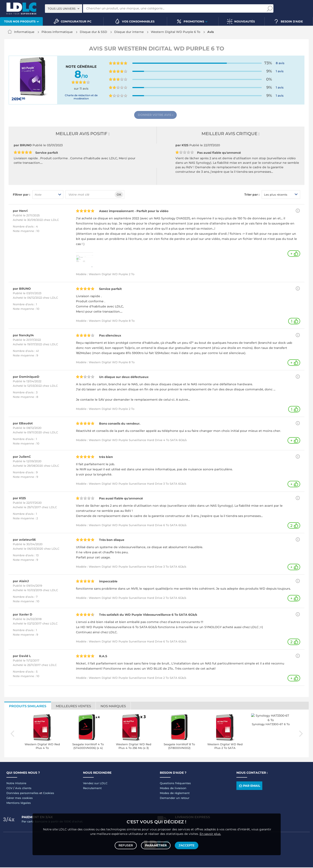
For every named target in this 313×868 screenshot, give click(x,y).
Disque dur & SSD (93, 32)
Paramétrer (156, 845)
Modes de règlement (175, 794)
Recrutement (92, 789)
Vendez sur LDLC (95, 784)
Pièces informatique (57, 32)
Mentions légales (19, 803)
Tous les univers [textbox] (62, 9)
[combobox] (64, 9)
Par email (249, 786)
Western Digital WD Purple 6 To (176, 32)
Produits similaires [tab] (28, 707)
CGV (9, 789)
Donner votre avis (156, 115)
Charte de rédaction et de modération (81, 97)
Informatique (24, 32)
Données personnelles (22, 794)
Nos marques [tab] (113, 707)
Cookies (49, 794)
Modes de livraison (173, 789)
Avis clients (23, 789)
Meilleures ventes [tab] (73, 707)
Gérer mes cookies (20, 799)
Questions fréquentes (175, 784)
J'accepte (186, 845)
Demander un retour (175, 799)
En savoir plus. (210, 833)
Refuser (126, 845)
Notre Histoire (16, 784)
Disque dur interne (129, 32)
